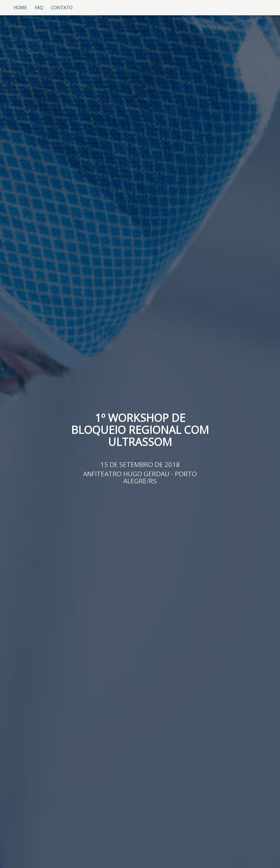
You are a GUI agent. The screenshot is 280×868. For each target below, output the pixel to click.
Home (22, 7)
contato (62, 8)
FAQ (39, 8)
